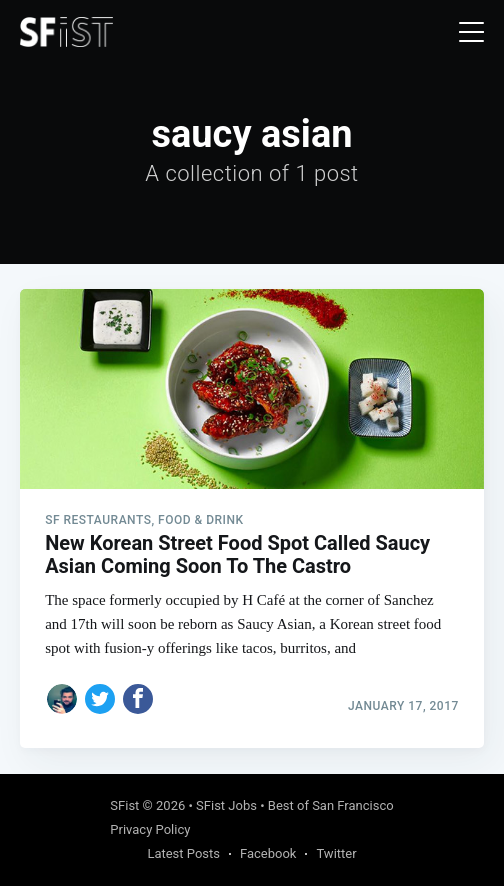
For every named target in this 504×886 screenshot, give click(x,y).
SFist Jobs (226, 805)
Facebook (268, 853)
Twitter (336, 853)
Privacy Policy (150, 829)
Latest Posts (183, 853)
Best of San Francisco (331, 805)
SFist (124, 805)
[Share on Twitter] (100, 699)
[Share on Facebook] (138, 699)
